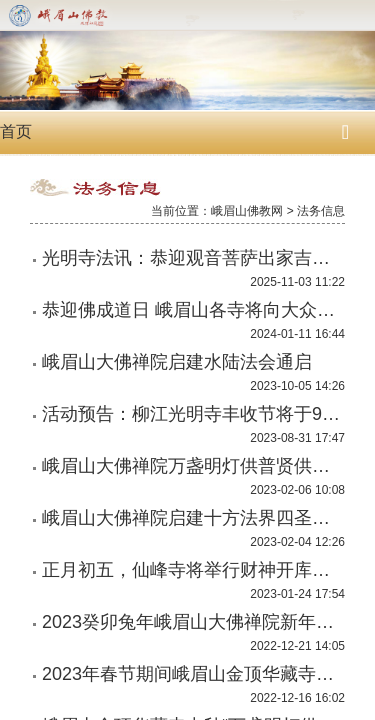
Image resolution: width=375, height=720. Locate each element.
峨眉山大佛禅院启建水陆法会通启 (177, 362)
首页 (16, 131)
